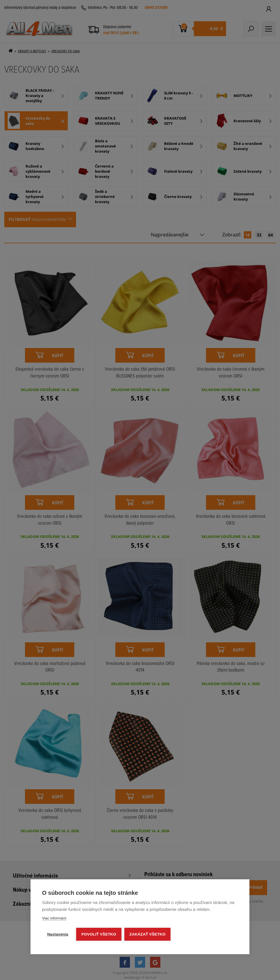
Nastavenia (58, 934)
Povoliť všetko (99, 934)
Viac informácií (54, 918)
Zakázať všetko (147, 934)
